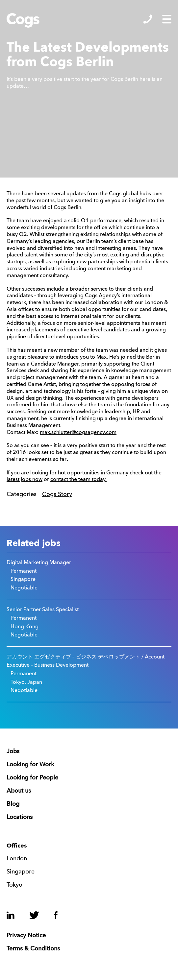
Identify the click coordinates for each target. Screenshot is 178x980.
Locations (20, 817)
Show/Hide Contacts (148, 19)
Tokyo (14, 885)
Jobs (13, 752)
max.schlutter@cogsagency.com (78, 433)
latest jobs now (25, 480)
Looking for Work (30, 765)
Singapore (21, 872)
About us (19, 791)
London (17, 859)
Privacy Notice (26, 936)
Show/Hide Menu (167, 19)
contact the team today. (78, 480)
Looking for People (32, 778)
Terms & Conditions (33, 949)
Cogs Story (57, 494)
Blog (13, 804)
